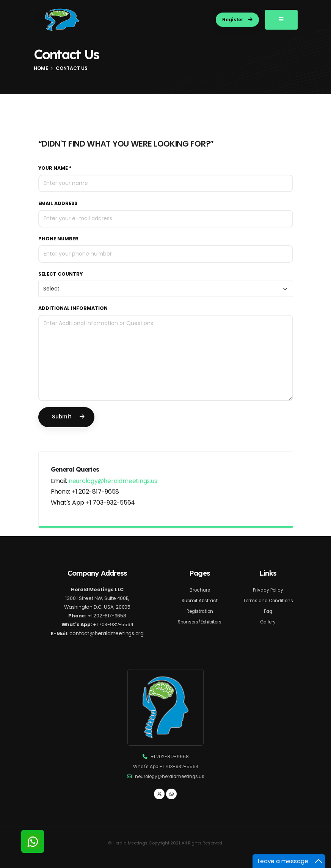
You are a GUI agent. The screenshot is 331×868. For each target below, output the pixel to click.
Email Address (58, 203)
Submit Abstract (200, 600)
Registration (200, 611)
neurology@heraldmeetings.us (113, 481)
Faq (268, 611)
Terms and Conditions (268, 600)
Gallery (268, 622)
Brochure (200, 590)
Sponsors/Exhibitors (200, 622)
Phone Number (58, 239)
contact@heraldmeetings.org (107, 636)
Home (41, 68)
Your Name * (55, 168)
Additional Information (73, 308)
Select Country (60, 274)
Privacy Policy (268, 590)
